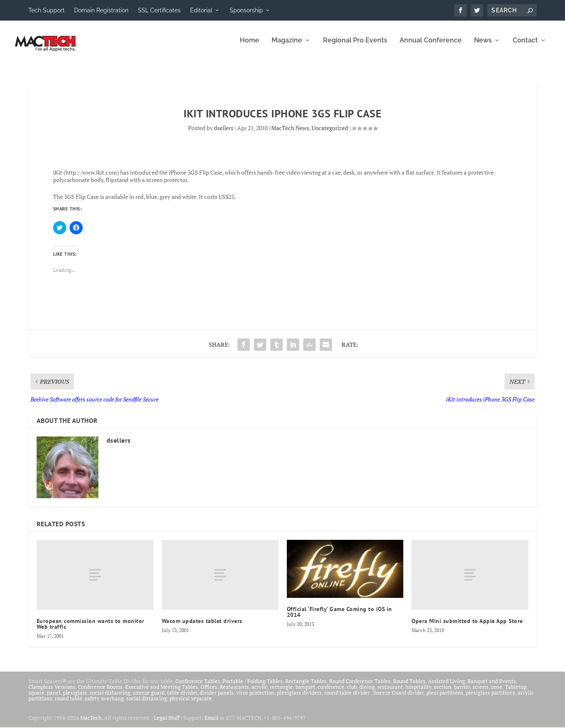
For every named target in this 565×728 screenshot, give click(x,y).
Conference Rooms (100, 693)
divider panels (217, 698)
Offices (209, 693)
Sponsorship (246, 10)
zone (497, 693)
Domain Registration (101, 10)
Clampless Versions (52, 693)
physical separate (191, 704)
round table (69, 704)
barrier (462, 693)
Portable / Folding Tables (253, 687)
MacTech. (92, 723)
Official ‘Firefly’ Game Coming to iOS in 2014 (339, 618)
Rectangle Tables (306, 687)
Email (212, 723)
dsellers (224, 134)
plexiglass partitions (491, 698)
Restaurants (234, 693)
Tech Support (47, 10)
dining (367, 693)
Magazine (287, 46)
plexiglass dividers (299, 698)
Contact (525, 46)
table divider (182, 698)
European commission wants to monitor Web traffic (91, 630)
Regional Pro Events (355, 46)
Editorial (201, 10)
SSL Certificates (159, 10)
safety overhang (104, 704)
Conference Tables (198, 687)
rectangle (281, 693)
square (36, 698)
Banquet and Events (492, 687)
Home (250, 46)
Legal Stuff (167, 723)
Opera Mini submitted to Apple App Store (467, 627)
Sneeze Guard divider (399, 698)
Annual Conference (431, 46)
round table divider (348, 698)
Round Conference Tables (360, 687)
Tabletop (516, 693)
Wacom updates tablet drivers (202, 627)
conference (331, 693)
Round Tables (409, 687)
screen (480, 693)
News (483, 46)
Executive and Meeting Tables (162, 693)
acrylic (259, 693)
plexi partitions (445, 698)
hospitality (418, 693)
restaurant (390, 693)
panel (54, 698)
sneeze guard (149, 698)
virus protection (255, 698)
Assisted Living (446, 687)
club (352, 693)
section (443, 693)
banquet (305, 693)
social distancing (110, 698)
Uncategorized (330, 134)
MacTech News (290, 134)
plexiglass (75, 698)
